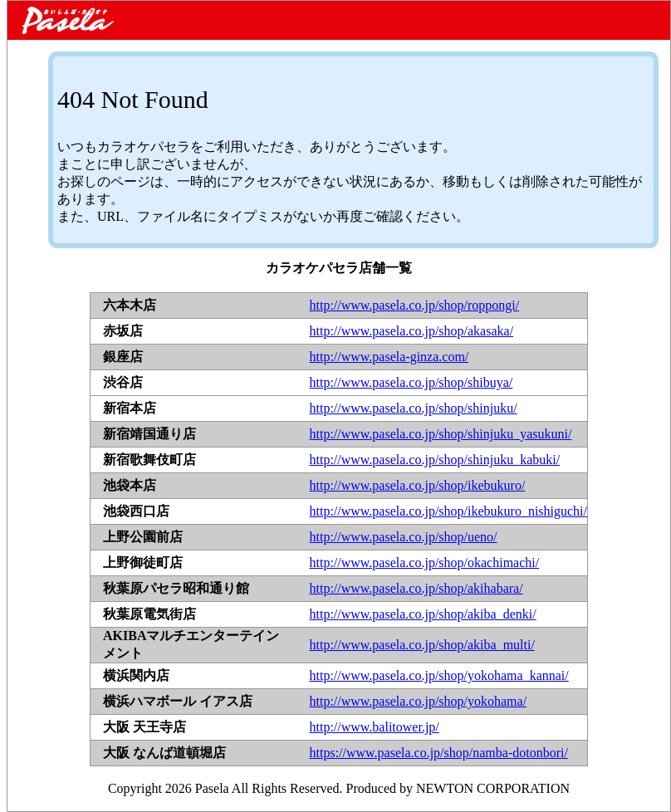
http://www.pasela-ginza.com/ (389, 357)
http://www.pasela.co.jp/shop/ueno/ (404, 537)
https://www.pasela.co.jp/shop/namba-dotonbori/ (439, 753)
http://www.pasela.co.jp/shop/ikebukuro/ (418, 485)
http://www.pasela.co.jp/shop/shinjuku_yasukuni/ (441, 434)
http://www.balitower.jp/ (375, 727)
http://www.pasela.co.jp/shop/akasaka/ (412, 331)
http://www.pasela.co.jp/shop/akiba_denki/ (423, 614)
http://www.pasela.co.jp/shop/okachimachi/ (425, 563)
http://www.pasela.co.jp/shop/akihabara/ (416, 588)
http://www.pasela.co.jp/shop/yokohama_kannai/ (439, 675)
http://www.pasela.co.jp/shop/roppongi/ (415, 305)
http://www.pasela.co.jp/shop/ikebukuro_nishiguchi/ (448, 511)
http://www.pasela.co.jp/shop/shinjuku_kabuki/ (435, 460)
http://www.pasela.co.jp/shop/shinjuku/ (414, 408)
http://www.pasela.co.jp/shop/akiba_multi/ (422, 645)
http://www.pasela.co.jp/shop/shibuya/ (411, 382)
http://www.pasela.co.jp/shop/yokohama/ (419, 701)
